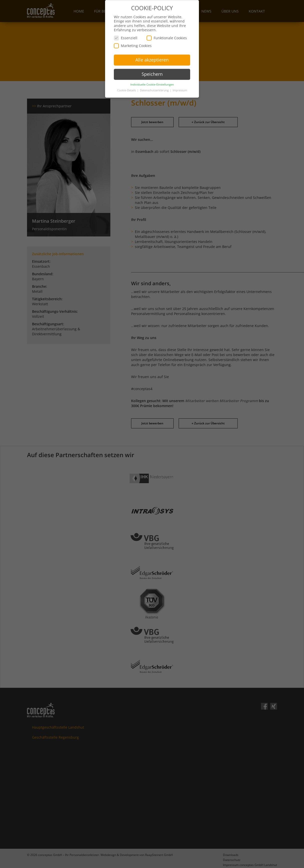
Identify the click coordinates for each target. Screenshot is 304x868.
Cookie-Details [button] (127, 87)
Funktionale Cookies (167, 35)
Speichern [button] (152, 71)
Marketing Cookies (133, 43)
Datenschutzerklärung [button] (155, 87)
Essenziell (126, 35)
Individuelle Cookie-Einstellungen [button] (152, 82)
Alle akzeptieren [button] (152, 57)
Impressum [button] (180, 87)
